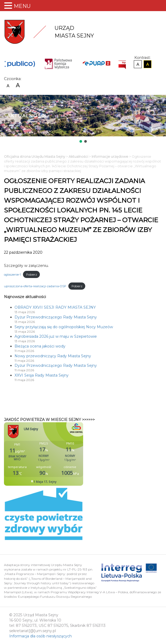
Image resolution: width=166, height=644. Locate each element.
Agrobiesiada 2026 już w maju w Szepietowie (56, 336)
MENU (22, 6)
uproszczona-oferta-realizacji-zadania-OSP (35, 286)
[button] (81, 141)
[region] (83, 119)
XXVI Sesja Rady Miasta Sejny (42, 375)
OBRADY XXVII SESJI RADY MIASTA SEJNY (55, 307)
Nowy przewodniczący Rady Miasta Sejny (53, 356)
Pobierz (32, 275)
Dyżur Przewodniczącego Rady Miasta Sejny (56, 317)
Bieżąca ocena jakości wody (40, 346)
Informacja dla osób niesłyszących (41, 636)
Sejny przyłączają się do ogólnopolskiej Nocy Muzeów (64, 327)
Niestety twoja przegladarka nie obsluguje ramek (57, 454)
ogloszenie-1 (12, 275)
